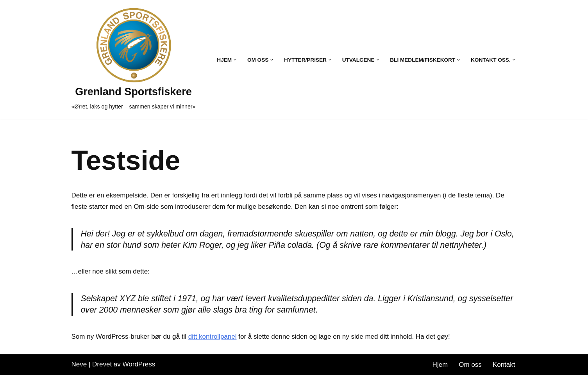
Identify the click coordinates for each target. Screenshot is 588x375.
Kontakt (504, 365)
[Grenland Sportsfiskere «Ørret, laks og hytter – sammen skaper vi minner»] (134, 60)
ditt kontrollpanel (213, 337)
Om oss (470, 365)
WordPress (139, 364)
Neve (79, 364)
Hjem (440, 365)
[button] (235, 60)
